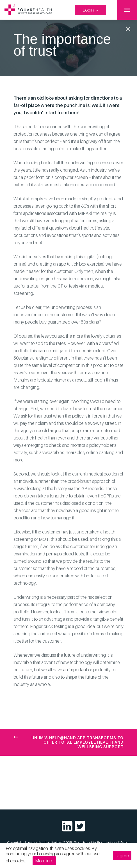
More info (45, 861)
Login (91, 10)
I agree (122, 856)
